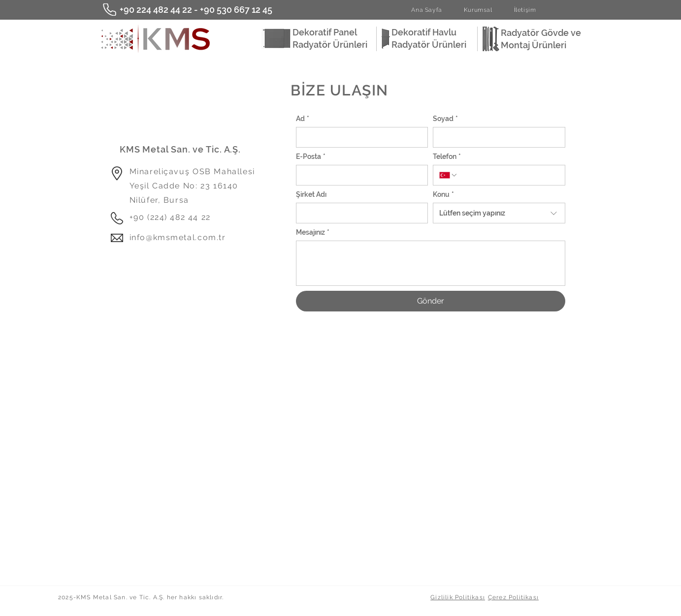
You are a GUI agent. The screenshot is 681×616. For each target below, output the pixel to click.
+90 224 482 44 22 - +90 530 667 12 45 (196, 10)
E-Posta (311, 157)
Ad (303, 119)
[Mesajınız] (431, 263)
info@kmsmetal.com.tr (178, 237)
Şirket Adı (311, 194)
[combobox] (499, 213)
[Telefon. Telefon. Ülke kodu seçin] (449, 175)
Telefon (447, 157)
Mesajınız (313, 232)
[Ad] (359, 137)
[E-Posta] (359, 175)
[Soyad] (496, 137)
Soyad (445, 119)
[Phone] (110, 10)
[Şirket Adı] (359, 213)
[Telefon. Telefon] (508, 175)
